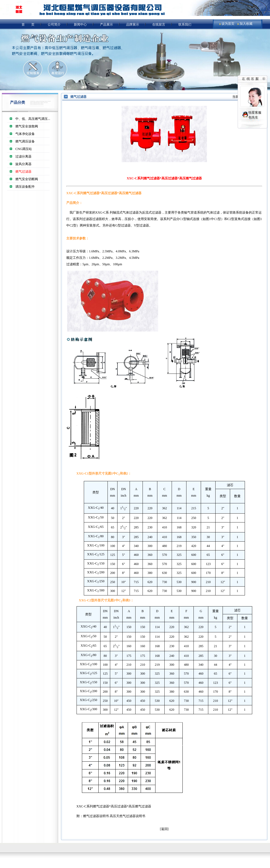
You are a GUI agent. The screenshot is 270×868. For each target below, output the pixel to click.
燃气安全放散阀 (27, 126)
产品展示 (106, 25)
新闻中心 (80, 25)
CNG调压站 (24, 149)
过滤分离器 (23, 156)
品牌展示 (133, 25)
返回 (164, 829)
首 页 (28, 25)
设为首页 (228, 24)
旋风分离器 (23, 164)
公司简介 (54, 25)
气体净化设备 (25, 134)
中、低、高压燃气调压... (33, 119)
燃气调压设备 (25, 141)
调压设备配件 (25, 187)
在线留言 (159, 25)
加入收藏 (246, 24)
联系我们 (185, 25)
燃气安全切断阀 (27, 179)
